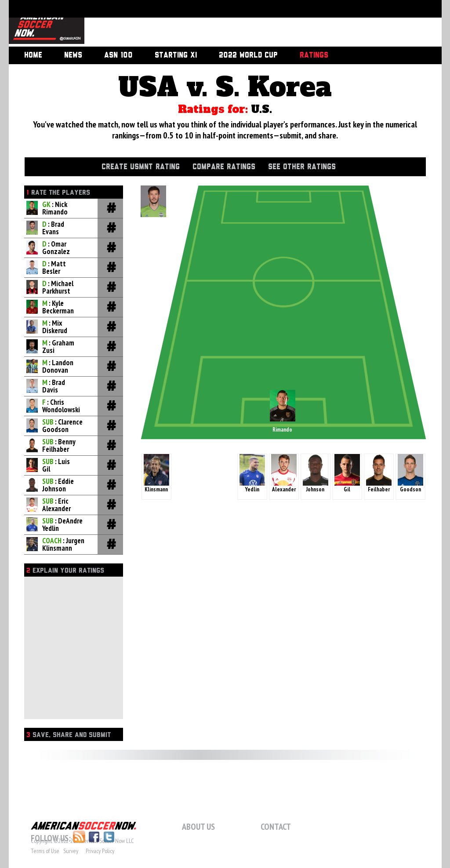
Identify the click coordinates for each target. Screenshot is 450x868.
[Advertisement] (253, 24)
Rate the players (58, 193)
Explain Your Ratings (65, 571)
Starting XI (176, 55)
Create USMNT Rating (141, 167)
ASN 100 (118, 55)
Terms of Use (45, 851)
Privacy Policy (100, 851)
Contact (276, 827)
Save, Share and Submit (69, 735)
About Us (198, 827)
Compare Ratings (224, 167)
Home (33, 55)
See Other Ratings (302, 167)
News (73, 55)
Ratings (314, 55)
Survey (71, 851)
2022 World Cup (248, 55)
